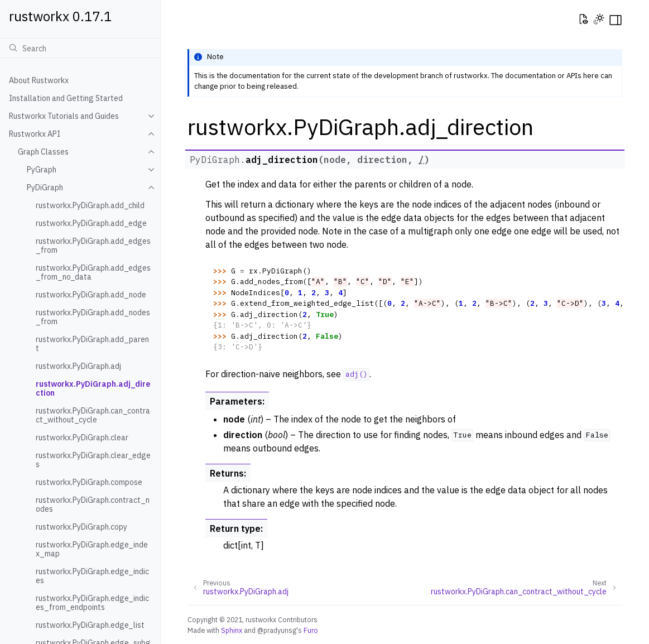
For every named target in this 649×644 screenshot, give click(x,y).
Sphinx (232, 630)
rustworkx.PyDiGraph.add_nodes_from (93, 317)
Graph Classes (43, 152)
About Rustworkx (39, 80)
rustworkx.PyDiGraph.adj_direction (93, 388)
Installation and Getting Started (66, 98)
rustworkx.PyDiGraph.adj (78, 366)
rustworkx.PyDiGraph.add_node (91, 295)
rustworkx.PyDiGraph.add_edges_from (93, 246)
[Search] (80, 48)
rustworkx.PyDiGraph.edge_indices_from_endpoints (92, 603)
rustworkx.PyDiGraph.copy (81, 527)
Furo (311, 630)
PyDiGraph (45, 188)
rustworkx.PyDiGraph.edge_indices (92, 576)
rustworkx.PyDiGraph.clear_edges (93, 460)
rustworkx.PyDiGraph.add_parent (92, 344)
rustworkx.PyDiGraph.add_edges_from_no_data (93, 272)
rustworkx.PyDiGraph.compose (89, 482)
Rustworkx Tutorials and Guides (64, 116)
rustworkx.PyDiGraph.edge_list (90, 625)
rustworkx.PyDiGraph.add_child (90, 205)
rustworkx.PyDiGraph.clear (82, 438)
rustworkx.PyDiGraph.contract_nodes (93, 504)
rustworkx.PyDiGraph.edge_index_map (92, 549)
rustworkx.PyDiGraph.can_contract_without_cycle (93, 415)
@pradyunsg (277, 630)
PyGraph (42, 170)
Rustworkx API (35, 134)
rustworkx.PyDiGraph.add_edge (91, 223)
